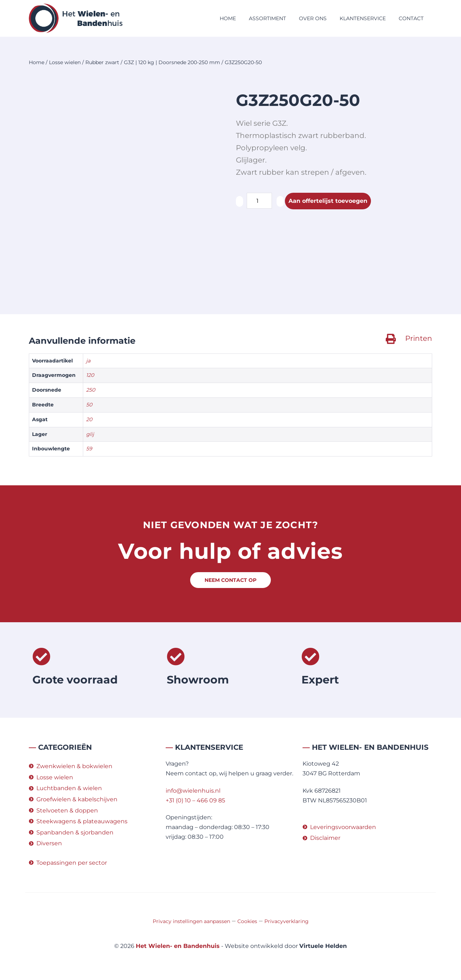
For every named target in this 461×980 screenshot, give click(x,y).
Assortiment (267, 18)
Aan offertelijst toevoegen (328, 201)
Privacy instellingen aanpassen (191, 921)
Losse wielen (65, 62)
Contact (411, 18)
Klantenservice (363, 18)
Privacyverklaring (287, 921)
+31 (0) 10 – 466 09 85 (195, 800)
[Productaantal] (259, 201)
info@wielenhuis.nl (193, 791)
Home (228, 18)
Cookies (247, 921)
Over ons (313, 18)
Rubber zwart (102, 62)
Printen (419, 338)
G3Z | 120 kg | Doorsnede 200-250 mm (172, 62)
